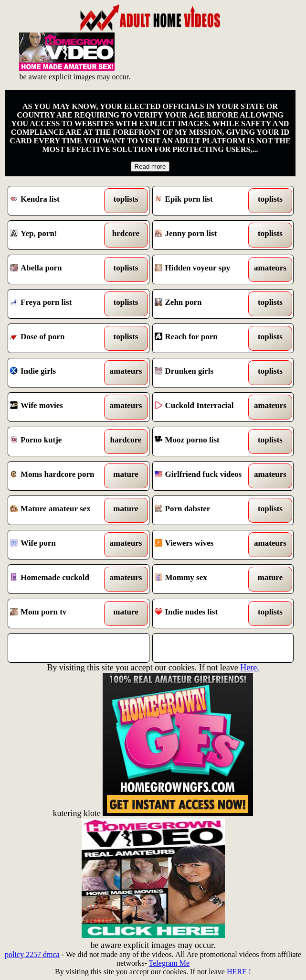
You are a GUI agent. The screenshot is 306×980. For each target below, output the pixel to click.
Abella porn (61, 269)
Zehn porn (205, 304)
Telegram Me (169, 963)
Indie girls (61, 373)
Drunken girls (205, 373)
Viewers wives (205, 545)
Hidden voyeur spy (205, 269)
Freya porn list (61, 304)
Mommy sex (205, 579)
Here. (249, 668)
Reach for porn (205, 338)
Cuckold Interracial (205, 407)
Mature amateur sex (61, 510)
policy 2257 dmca (32, 954)
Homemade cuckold (61, 579)
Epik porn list (205, 201)
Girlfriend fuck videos (205, 476)
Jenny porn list (205, 235)
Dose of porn (61, 338)
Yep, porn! (61, 235)
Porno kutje (61, 442)
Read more (150, 167)
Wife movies (61, 407)
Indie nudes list (205, 614)
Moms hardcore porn (61, 476)
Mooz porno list (205, 442)
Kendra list (61, 201)
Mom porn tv (61, 614)
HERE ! (239, 972)
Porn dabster (205, 510)
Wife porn (61, 545)
